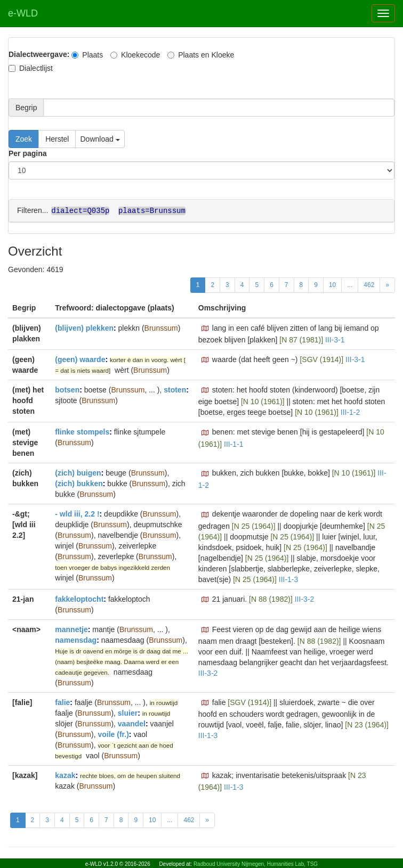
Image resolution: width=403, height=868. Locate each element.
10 (332, 284)
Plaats (87, 55)
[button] (205, 328)
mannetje (71, 629)
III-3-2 (305, 599)
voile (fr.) (113, 734)
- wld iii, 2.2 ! (77, 513)
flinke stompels (82, 431)
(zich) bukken (79, 483)
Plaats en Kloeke (201, 55)
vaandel (132, 723)
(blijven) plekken (84, 327)
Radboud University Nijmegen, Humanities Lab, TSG (256, 864)
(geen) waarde (80, 359)
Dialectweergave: (39, 54)
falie (62, 702)
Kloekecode (135, 55)
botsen (67, 389)
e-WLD (23, 13)
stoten (175, 389)
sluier (128, 713)
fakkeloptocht (79, 599)
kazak (65, 775)
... (350, 284)
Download (100, 139)
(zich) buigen (78, 472)
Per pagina (28, 153)
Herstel (57, 139)
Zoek (24, 139)
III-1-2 (350, 412)
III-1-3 (289, 579)
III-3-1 (335, 339)
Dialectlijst (31, 68)
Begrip (26, 108)
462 (369, 284)
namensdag (76, 640)
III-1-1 (234, 444)
